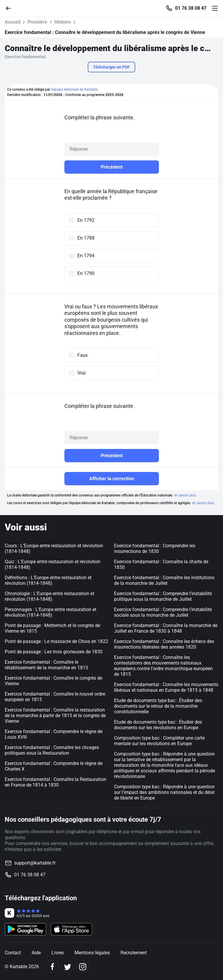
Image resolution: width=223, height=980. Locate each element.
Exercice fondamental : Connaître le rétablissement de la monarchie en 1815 (46, 665)
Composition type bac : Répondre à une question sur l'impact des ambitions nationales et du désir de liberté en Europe (164, 792)
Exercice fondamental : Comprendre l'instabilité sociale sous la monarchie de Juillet (163, 612)
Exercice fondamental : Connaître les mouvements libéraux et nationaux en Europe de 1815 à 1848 (166, 687)
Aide (36, 953)
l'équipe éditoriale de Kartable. (75, 89)
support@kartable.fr (35, 863)
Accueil (13, 22)
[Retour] (11, 8)
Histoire (63, 22)
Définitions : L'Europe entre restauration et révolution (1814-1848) (48, 580)
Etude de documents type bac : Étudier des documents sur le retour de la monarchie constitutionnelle (158, 706)
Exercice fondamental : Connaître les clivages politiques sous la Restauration (52, 750)
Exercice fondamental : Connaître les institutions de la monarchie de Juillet (164, 580)
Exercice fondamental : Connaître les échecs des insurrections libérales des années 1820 (164, 644)
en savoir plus (185, 495)
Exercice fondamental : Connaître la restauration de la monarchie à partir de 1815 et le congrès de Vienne (55, 716)
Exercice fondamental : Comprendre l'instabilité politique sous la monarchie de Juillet (163, 596)
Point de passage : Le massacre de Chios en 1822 (56, 641)
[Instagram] (83, 967)
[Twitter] (67, 967)
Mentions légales (92, 953)
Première (37, 22)
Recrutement (134, 953)
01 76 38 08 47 (191, 8)
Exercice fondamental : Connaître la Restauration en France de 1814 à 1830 (56, 782)
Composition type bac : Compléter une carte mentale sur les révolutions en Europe (159, 741)
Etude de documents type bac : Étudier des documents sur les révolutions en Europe (158, 725)
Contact (13, 953)
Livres (58, 953)
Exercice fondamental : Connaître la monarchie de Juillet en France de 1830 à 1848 (166, 628)
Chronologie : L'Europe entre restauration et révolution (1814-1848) (49, 596)
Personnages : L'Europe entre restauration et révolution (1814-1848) (51, 612)
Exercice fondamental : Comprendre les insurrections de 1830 (155, 548)
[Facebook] (52, 967)
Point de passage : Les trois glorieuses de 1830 (54, 652)
